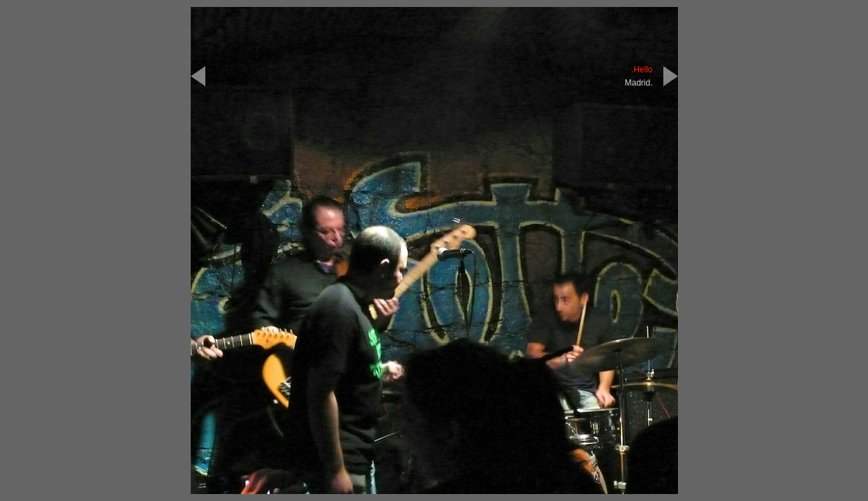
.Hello (642, 70)
